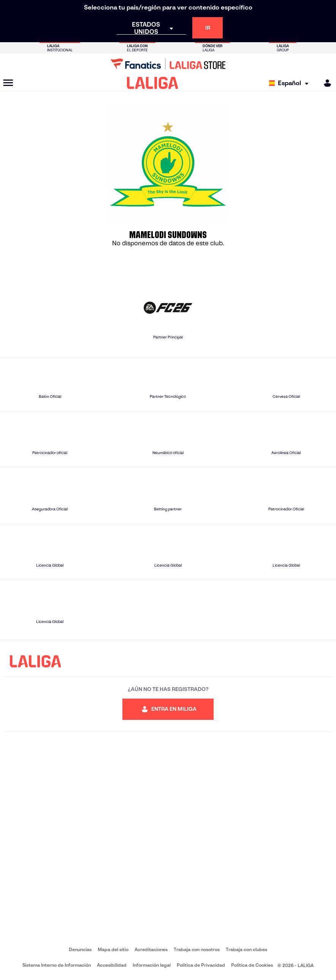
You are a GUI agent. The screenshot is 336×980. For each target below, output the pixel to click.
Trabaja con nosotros (197, 949)
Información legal (152, 965)
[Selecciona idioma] (291, 83)
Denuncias (80, 949)
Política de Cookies (252, 965)
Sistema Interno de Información (57, 965)
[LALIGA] (153, 83)
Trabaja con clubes (246, 949)
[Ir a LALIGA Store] (168, 64)
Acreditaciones (151, 949)
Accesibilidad (112, 965)
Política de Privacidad (201, 965)
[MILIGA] (325, 83)
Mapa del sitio (113, 949)
